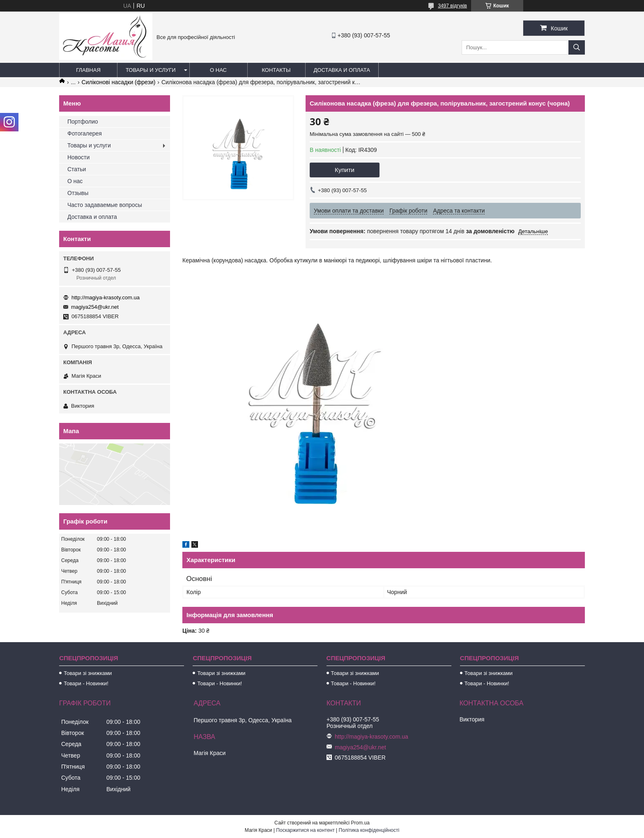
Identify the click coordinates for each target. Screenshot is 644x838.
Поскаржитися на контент (305, 830)
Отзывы (78, 193)
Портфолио (83, 122)
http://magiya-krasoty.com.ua (106, 297)
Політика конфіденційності (369, 830)
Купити (345, 170)
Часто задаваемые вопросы (105, 205)
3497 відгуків (452, 6)
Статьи (77, 169)
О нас (218, 70)
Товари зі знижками (88, 673)
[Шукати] (577, 47)
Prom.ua (360, 823)
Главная (88, 70)
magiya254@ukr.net (95, 307)
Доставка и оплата (342, 70)
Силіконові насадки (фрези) (119, 82)
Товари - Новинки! (86, 683)
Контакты (276, 70)
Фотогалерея (85, 133)
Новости (78, 157)
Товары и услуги (151, 70)
